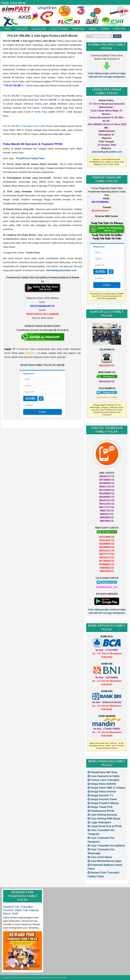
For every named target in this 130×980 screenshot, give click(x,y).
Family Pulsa (41, 112)
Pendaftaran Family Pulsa (30, 158)
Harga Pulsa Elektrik (103, 784)
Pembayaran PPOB (102, 811)
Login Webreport (101, 822)
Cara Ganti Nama (101, 857)
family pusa (14, 65)
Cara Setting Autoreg (104, 815)
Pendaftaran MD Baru (104, 772)
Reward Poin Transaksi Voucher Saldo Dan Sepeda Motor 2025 (21, 910)
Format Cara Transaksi (105, 780)
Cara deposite (39, 29)
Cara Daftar (21, 29)
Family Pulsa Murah (13, 3)
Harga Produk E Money (105, 803)
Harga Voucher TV (102, 795)
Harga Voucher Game (104, 799)
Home (7, 29)
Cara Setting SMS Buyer (105, 819)
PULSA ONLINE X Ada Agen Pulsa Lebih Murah (43, 36)
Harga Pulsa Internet (103, 792)
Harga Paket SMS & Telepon (108, 788)
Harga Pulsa (78, 29)
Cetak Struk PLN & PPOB (106, 826)
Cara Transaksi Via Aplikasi (108, 846)
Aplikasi (93, 29)
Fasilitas (105, 29)
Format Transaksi (59, 29)
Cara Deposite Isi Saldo (105, 776)
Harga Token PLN (101, 807)
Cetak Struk (120, 29)
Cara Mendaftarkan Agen (106, 861)
